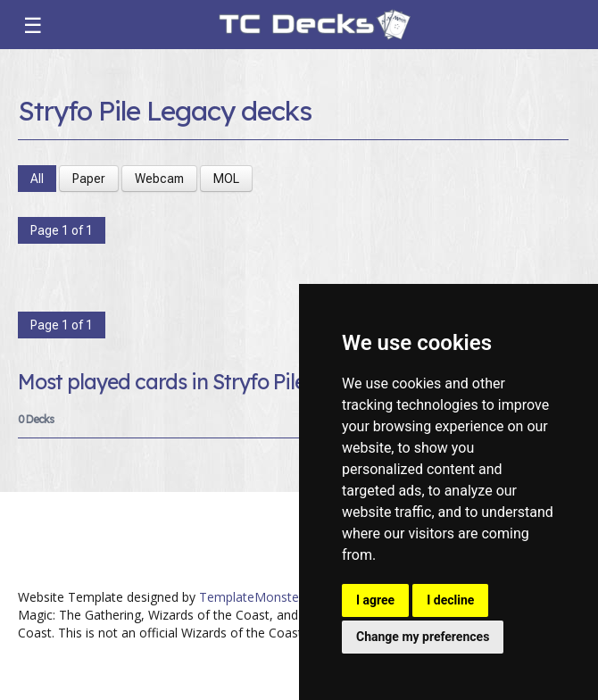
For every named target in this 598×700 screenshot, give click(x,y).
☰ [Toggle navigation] (33, 25)
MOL (226, 179)
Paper (89, 179)
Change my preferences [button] (423, 637)
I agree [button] (375, 600)
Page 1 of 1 (62, 230)
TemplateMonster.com (266, 597)
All (37, 179)
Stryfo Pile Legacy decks (165, 111)
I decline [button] (450, 600)
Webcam (159, 179)
